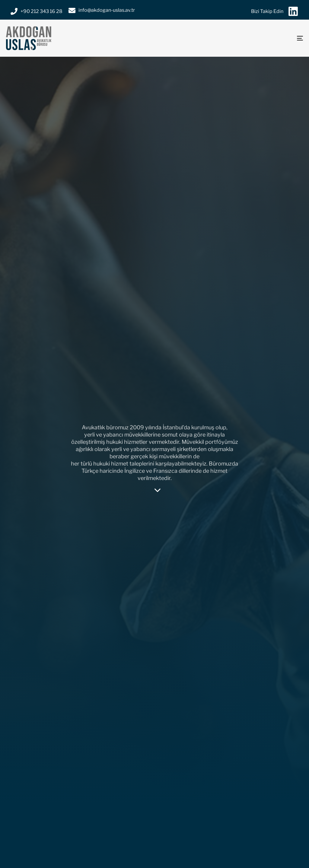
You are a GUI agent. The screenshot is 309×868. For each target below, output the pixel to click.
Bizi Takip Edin (267, 11)
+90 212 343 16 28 (41, 11)
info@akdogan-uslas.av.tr (107, 10)
